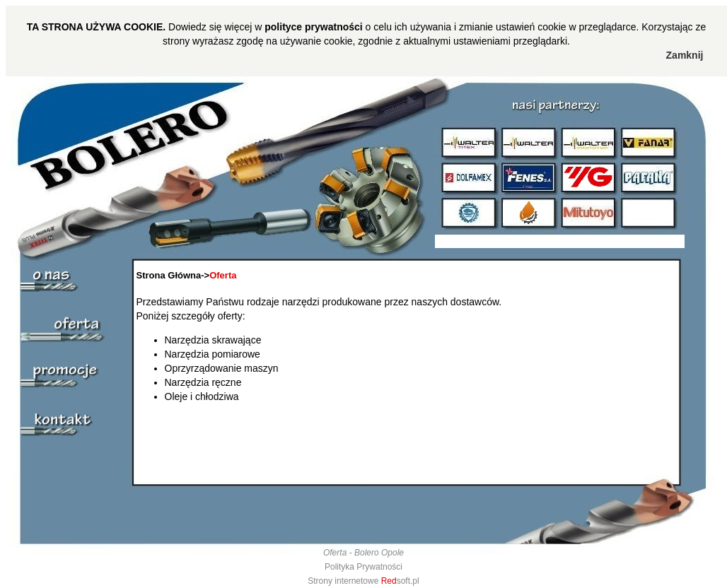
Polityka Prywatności (363, 567)
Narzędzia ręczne (203, 382)
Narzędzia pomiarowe (213, 354)
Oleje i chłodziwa (202, 396)
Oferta (223, 275)
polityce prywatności (313, 27)
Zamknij (685, 55)
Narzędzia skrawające (213, 340)
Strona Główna (169, 275)
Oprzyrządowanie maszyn (222, 368)
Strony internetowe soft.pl (363, 581)
